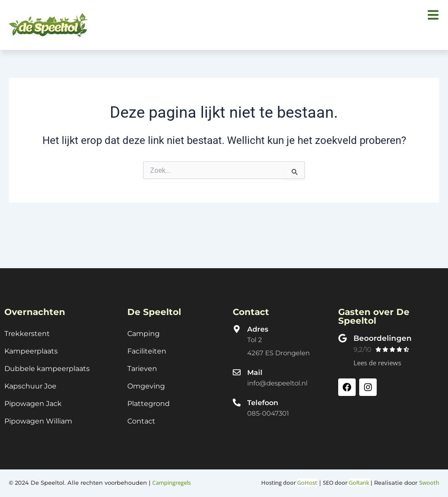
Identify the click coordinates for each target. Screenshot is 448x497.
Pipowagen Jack (33, 402)
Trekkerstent (27, 329)
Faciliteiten (147, 347)
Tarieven (142, 366)
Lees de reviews (377, 358)
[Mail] (237, 367)
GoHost (307, 483)
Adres (258, 324)
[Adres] (237, 324)
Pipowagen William (38, 421)
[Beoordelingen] (343, 333)
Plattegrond (149, 402)
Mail (255, 367)
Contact (141, 421)
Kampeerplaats (31, 347)
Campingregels (171, 483)
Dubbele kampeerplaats (47, 366)
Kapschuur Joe (30, 384)
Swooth (429, 483)
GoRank (360, 483)
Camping (143, 329)
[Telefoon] (237, 398)
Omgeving (146, 384)
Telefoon (263, 398)
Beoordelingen (383, 333)
